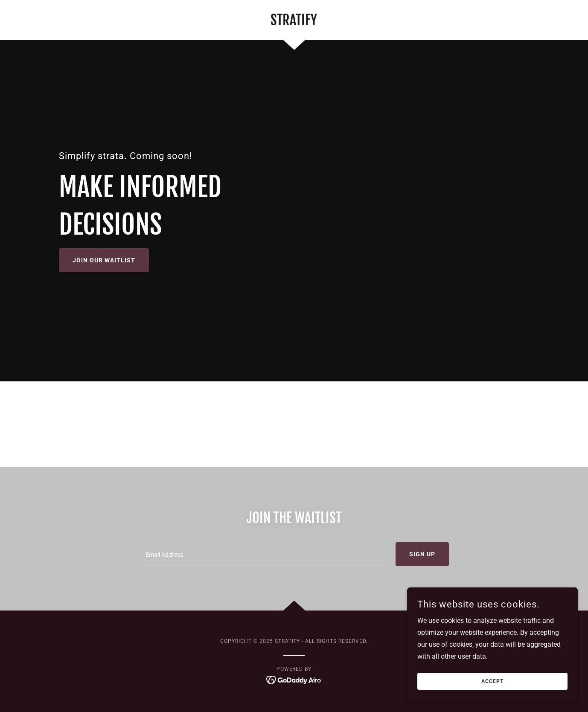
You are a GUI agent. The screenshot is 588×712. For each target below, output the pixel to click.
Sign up (422, 554)
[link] (294, 23)
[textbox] (262, 554)
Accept (492, 681)
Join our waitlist (104, 260)
